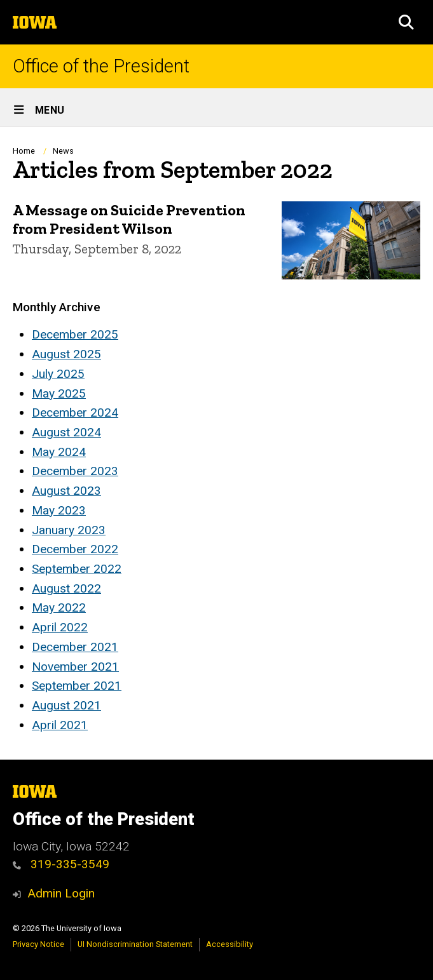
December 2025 (75, 334)
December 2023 (75, 471)
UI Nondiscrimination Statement (135, 944)
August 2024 (66, 432)
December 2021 (75, 647)
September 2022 (77, 569)
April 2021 (60, 725)
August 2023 (66, 491)
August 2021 (66, 705)
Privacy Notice (38, 944)
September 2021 (77, 686)
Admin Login (61, 893)
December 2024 (75, 413)
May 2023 (59, 510)
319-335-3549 (70, 864)
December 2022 (75, 549)
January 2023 (69, 530)
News (63, 151)
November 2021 (75, 667)
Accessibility (230, 944)
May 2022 (59, 607)
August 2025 (66, 354)
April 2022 (60, 627)
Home (24, 151)
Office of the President (101, 66)
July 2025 (58, 374)
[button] (406, 22)
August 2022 (66, 588)
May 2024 (59, 452)
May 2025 (59, 393)
